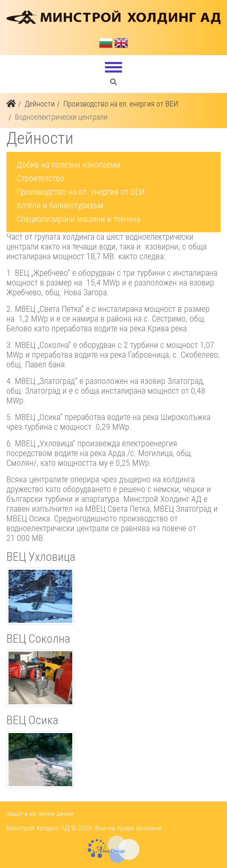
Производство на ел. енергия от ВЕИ (121, 104)
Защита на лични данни (40, 813)
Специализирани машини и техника (78, 219)
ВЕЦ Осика (32, 720)
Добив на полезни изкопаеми (68, 165)
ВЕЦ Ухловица (41, 557)
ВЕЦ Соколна (38, 639)
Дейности (40, 104)
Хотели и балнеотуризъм (60, 205)
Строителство (40, 178)
